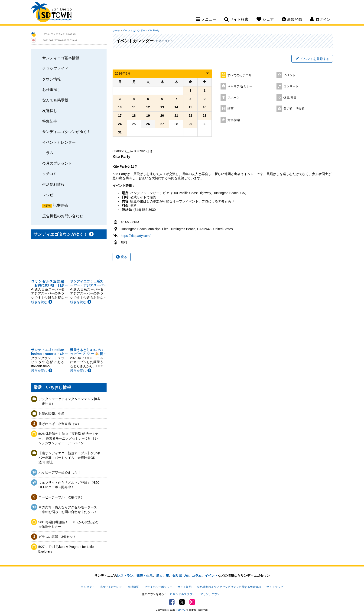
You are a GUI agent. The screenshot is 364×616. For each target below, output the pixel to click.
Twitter (182, 602)
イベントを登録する (312, 59)
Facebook (172, 602)
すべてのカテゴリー (241, 75)
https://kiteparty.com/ (136, 236)
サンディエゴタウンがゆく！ (66, 132)
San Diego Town (51, 13)
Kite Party (154, 30)
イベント (289, 75)
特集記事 (50, 121)
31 (120, 132)
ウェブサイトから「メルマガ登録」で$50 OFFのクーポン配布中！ (69, 485)
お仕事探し (52, 89)
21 (176, 116)
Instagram (192, 602)
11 (134, 107)
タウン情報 (52, 79)
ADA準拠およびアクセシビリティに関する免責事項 (229, 587)
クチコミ (50, 174)
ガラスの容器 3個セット (57, 537)
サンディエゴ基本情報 (61, 58)
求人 (159, 576)
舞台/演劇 (234, 120)
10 (120, 107)
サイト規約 (185, 587)
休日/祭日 (290, 98)
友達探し (50, 111)
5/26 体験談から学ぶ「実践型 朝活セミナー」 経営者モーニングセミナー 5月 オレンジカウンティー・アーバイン (68, 438)
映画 (231, 109)
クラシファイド (55, 68)
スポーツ (234, 98)
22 (190, 116)
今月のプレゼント (57, 163)
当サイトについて (111, 587)
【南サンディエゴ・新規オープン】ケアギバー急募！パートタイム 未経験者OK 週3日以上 (69, 458)
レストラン (125, 576)
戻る (122, 257)
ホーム (116, 30)
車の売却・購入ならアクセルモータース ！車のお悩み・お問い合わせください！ (68, 510)
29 (190, 124)
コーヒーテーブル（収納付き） (61, 497)
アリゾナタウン (210, 594)
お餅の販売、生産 (52, 414)
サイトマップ (275, 587)
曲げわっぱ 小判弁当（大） (60, 424)
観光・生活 (145, 576)
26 (148, 124)
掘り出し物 (180, 576)
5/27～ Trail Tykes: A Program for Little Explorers (66, 549)
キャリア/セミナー (240, 86)
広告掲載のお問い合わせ (63, 216)
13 (162, 107)
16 (205, 107)
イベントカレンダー (59, 142)
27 (162, 124)
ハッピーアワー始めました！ (60, 472)
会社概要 (133, 587)
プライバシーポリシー (158, 587)
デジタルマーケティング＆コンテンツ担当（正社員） (69, 401)
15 (190, 107)
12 (148, 107)
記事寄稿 (60, 205)
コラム (48, 153)
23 (205, 116)
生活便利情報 (53, 184)
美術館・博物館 (294, 109)
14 (176, 107)
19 (148, 116)
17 (120, 116)
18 (134, 116)
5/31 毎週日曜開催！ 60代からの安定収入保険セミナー (68, 524)
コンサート (291, 86)
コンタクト (88, 587)
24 (120, 124)
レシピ (48, 195)
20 (162, 116)
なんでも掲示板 (55, 100)
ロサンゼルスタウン (182, 594)
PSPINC (181, 610)
